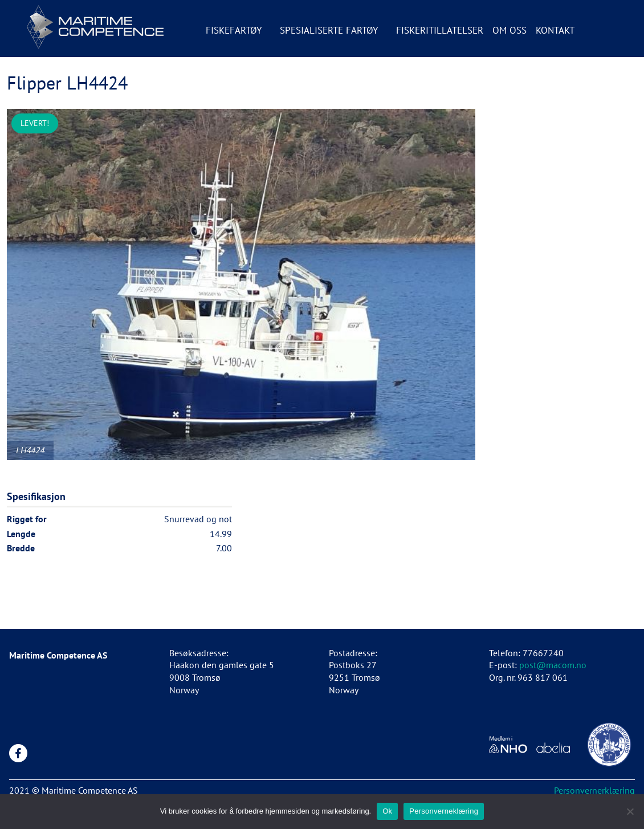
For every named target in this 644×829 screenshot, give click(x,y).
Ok (387, 811)
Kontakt (555, 30)
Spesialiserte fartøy (329, 30)
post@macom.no (553, 665)
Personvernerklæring (594, 790)
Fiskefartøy (234, 30)
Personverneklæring (444, 811)
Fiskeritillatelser (440, 30)
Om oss (510, 30)
